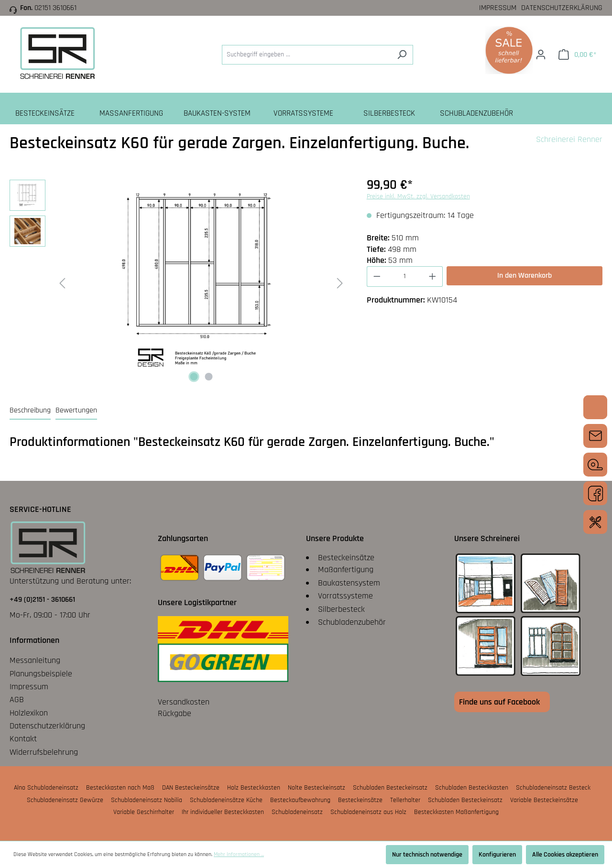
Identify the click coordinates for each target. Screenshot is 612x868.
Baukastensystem (349, 583)
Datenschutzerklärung (562, 8)
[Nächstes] (340, 283)
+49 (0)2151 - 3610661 (42, 600)
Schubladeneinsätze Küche (226, 800)
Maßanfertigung (346, 570)
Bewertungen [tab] (76, 410)
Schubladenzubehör (352, 622)
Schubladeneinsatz (297, 812)
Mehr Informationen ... (239, 854)
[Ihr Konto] (541, 55)
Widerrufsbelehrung (44, 752)
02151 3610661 (55, 8)
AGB (17, 700)
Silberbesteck (341, 609)
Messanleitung (35, 660)
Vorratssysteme (345, 596)
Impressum (498, 8)
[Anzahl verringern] (377, 277)
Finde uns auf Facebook (499, 702)
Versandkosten (184, 702)
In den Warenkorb (525, 276)
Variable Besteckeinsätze (544, 800)
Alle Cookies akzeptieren (565, 855)
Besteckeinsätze (346, 558)
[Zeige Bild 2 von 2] (208, 377)
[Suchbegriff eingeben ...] (306, 55)
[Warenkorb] (577, 55)
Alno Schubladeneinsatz (46, 788)
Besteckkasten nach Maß (120, 788)
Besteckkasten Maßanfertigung (456, 812)
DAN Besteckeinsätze (191, 788)
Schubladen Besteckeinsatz (390, 788)
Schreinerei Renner (569, 139)
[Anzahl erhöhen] (433, 277)
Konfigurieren (497, 855)
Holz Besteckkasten (254, 788)
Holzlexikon (29, 713)
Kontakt (23, 739)
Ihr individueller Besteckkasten (223, 812)
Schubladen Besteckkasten (472, 788)
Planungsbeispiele (41, 674)
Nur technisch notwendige (427, 855)
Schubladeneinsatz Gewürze (65, 800)
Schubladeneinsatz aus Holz (368, 812)
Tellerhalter (405, 800)
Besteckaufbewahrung (300, 800)
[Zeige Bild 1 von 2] (194, 377)
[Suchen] (402, 55)
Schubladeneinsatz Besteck (553, 788)
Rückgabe (175, 713)
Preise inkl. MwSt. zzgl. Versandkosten (418, 196)
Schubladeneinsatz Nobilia (147, 800)
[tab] (30, 411)
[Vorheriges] (62, 283)
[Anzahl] (404, 277)
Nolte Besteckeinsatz (317, 788)
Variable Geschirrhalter (144, 812)
